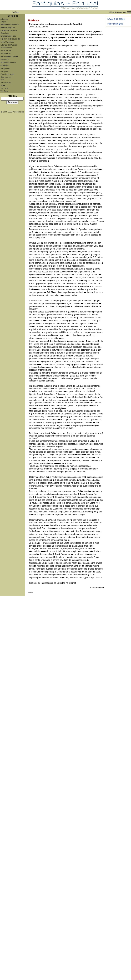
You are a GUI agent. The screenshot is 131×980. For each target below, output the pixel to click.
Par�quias (5, 68)
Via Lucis (4, 88)
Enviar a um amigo (116, 19)
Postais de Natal (7, 74)
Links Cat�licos (7, 42)
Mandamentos (6, 48)
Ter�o (3, 85)
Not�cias (34, 20)
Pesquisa (4, 71)
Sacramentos (6, 82)
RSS (2, 80)
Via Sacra (4, 91)
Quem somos (6, 77)
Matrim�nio (6, 53)
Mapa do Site (6, 50)
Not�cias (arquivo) (8, 62)
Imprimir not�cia (115, 24)
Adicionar (4, 19)
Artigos (3, 22)
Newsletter (5, 59)
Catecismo (5, 33)
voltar (31, 593)
